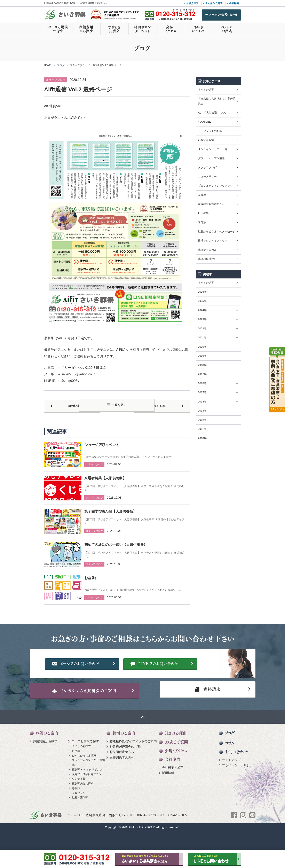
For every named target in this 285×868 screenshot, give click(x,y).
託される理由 (176, 751)
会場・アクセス (171, 29)
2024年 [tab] (202, 310)
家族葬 (202, 195)
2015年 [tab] (202, 392)
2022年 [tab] (202, 328)
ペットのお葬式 (227, 29)
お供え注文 (192, 3)
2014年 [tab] (202, 402)
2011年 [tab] (202, 429)
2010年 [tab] (202, 438)
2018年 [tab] (202, 365)
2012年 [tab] (202, 420)
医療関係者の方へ (122, 770)
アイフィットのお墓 (210, 131)
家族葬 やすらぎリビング (87, 788)
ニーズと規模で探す (58, 29)
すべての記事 (206, 90)
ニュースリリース (209, 176)
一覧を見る (119, 405)
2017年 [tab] (202, 374)
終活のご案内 (124, 751)
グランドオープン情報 (211, 158)
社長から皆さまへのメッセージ (217, 232)
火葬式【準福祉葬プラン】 (88, 792)
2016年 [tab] (202, 383)
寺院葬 (76, 806)
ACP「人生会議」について (214, 113)
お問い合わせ (236, 770)
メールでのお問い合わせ (223, 15)
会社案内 (234, 3)
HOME (48, 65)
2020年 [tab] (202, 347)
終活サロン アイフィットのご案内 (133, 759)
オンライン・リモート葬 (213, 149)
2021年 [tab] (202, 337)
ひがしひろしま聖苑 (84, 773)
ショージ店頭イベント (102, 443)
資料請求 (206, 705)
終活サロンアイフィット (143, 29)
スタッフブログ (79, 65)
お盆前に (91, 576)
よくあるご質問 (214, 3)
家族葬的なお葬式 (83, 802)
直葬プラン (79, 811)
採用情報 (168, 791)
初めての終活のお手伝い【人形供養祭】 (116, 543)
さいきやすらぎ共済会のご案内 (92, 705)
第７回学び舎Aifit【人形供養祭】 (110, 509)
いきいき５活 (206, 140)
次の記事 (167, 405)
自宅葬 (76, 769)
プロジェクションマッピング (215, 186)
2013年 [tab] (202, 411)
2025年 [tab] (202, 301)
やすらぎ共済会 (114, 29)
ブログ (61, 65)
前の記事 (67, 405)
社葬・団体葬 (80, 816)
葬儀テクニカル (207, 250)
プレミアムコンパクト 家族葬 (88, 781)
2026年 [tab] (202, 292)
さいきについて (199, 29)
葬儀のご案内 (47, 751)
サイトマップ (231, 778)
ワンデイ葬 (79, 797)
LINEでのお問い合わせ (168, 675)
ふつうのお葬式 (81, 764)
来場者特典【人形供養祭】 (105, 476)
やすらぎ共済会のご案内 (126, 765)
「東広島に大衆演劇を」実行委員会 (217, 101)
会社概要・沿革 (173, 786)
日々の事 (203, 213)
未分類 (202, 222)
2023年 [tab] (202, 319)
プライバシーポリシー (237, 783)
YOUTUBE (204, 122)
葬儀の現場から (207, 259)
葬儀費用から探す (86, 29)
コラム (229, 761)
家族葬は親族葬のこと (211, 204)
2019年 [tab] (202, 356)
